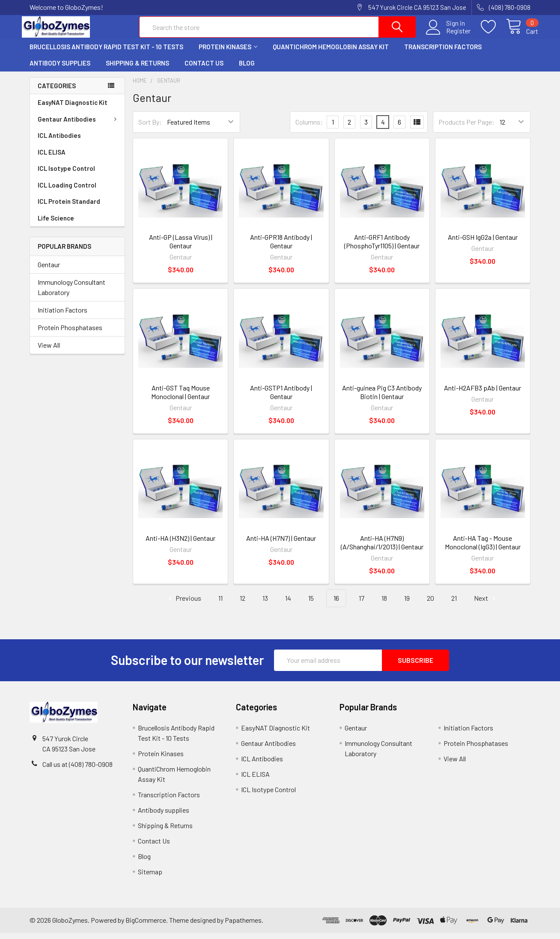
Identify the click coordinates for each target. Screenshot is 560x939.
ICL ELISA (52, 158)
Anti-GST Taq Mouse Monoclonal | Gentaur (180, 398)
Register (451, 35)
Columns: (309, 128)
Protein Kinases (228, 53)
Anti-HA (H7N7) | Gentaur (281, 544)
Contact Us (204, 69)
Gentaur (49, 270)
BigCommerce (146, 926)
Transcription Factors (443, 53)
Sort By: (150, 128)
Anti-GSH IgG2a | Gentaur (483, 243)
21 (454, 604)
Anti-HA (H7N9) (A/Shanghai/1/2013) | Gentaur (382, 548)
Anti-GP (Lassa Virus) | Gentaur (181, 247)
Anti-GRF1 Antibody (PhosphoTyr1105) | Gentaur (382, 247)
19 (407, 604)
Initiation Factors (63, 316)
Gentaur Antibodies (79, 125)
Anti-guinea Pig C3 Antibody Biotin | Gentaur (382, 398)
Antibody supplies (60, 69)
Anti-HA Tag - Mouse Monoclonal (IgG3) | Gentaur (483, 548)
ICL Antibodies (59, 141)
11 (220, 604)
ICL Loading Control (67, 191)
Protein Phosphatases (70, 333)
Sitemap (150, 878)
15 (311, 604)
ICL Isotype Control (66, 174)
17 (362, 604)
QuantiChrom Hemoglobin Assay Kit (331, 53)
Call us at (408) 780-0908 (77, 770)
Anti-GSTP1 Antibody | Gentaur (281, 398)
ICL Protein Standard (69, 207)
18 (384, 604)
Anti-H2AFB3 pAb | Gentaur (483, 393)
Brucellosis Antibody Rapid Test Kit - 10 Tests (106, 53)
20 (430, 604)
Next (486, 604)
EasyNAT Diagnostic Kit (73, 108)
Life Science (56, 224)
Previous (183, 604)
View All (49, 351)
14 (288, 604)
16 (336, 604)
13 (265, 604)
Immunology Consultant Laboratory (71, 293)
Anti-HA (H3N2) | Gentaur (180, 544)
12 (243, 604)
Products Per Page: (466, 128)
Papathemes (243, 926)
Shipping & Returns (137, 69)
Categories (57, 92)
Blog (247, 69)
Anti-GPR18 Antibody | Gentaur (281, 247)
